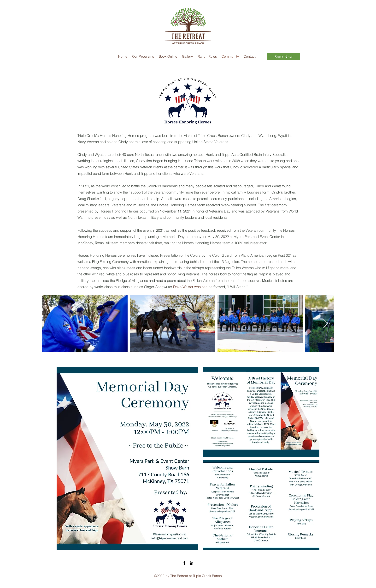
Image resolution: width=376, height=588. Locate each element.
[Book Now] (284, 56)
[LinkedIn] (192, 563)
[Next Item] (326, 324)
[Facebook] (184, 563)
